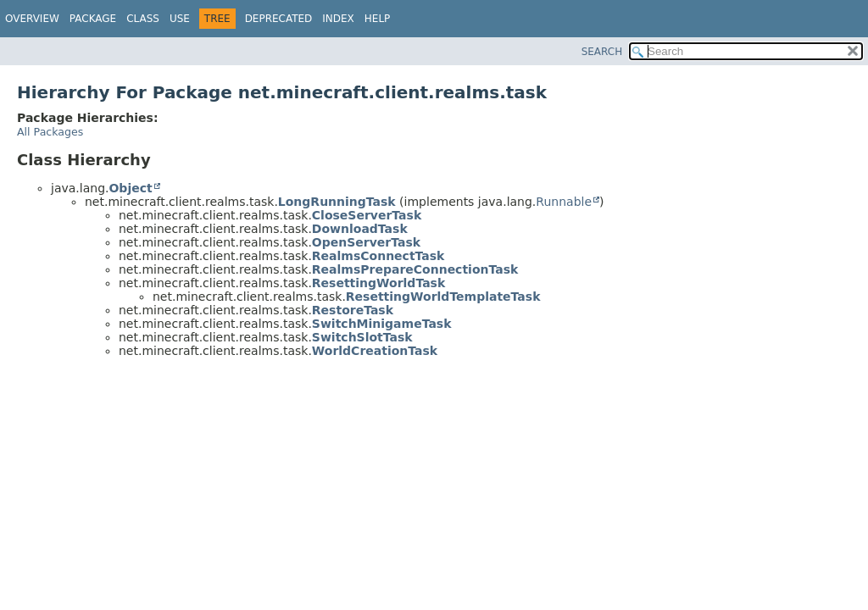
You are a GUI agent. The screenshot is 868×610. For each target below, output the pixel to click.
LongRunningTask (337, 202)
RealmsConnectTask (378, 256)
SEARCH (602, 52)
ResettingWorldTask (378, 283)
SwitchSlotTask (362, 337)
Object (130, 188)
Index (338, 19)
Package (93, 19)
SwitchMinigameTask (382, 324)
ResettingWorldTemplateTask (443, 297)
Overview (32, 19)
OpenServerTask (366, 242)
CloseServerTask (367, 215)
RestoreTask (353, 310)
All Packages (50, 132)
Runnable (564, 202)
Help (378, 19)
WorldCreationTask (375, 351)
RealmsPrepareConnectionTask (415, 269)
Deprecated (279, 19)
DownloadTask (360, 229)
